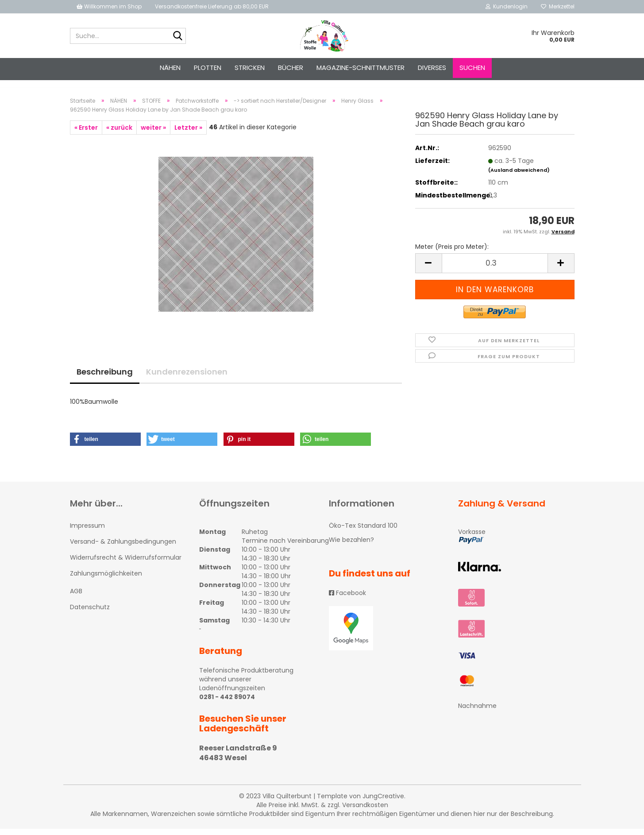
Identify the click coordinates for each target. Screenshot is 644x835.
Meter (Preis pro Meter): (452, 252)
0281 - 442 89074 (227, 703)
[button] (105, 445)
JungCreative (383, 802)
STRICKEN (250, 68)
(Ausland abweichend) (519, 176)
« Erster (86, 133)
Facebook (347, 599)
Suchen (472, 68)
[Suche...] (177, 36)
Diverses (432, 68)
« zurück (119, 133)
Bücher (291, 68)
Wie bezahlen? (351, 545)
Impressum (87, 531)
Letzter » (188, 133)
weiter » (153, 133)
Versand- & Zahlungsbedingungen (123, 547)
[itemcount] (495, 269)
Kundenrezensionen (187, 377)
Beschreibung (105, 377)
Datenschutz (90, 613)
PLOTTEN (208, 68)
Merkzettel (558, 6)
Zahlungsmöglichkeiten (106, 580)
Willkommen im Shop (109, 6)
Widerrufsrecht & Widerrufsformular (126, 563)
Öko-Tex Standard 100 (363, 531)
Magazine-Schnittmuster (361, 68)
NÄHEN (170, 68)
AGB (76, 597)
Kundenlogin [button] (507, 6)
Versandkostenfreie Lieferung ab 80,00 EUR (212, 6)
